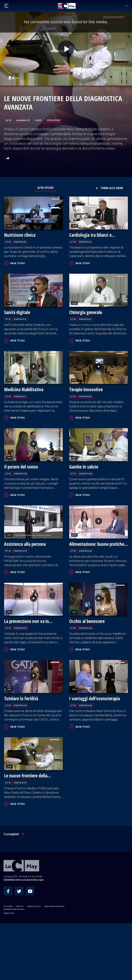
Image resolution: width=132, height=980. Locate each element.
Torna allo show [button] (109, 188)
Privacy (20, 906)
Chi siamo (8, 906)
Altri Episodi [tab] (46, 188)
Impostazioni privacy (14, 909)
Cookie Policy (34, 906)
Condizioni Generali (54, 906)
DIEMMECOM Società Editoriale (24, 880)
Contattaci (9, 913)
